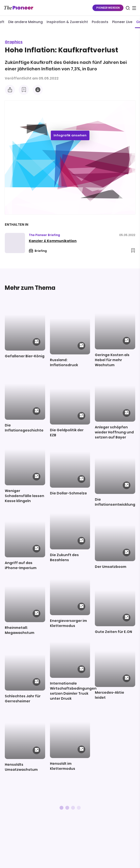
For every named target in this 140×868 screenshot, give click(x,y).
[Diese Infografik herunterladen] (38, 90)
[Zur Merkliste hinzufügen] (24, 90)
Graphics (14, 42)
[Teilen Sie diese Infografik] (10, 90)
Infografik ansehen (70, 135)
